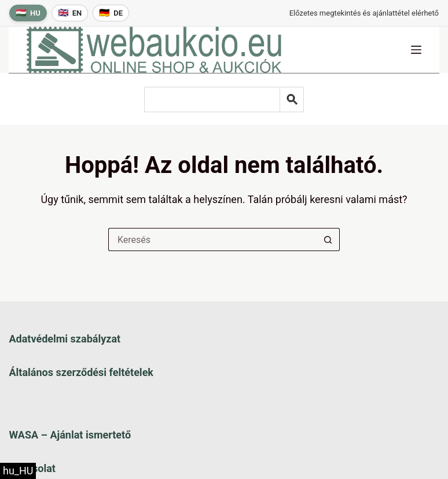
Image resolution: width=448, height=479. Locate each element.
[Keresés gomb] (328, 239)
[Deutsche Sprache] (111, 13)
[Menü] (416, 50)
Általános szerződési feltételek (81, 372)
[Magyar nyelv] (28, 13)
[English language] (70, 13)
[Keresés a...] (212, 239)
